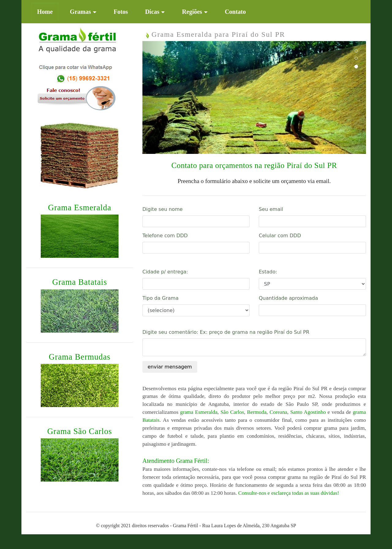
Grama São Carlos (79, 431)
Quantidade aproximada (288, 298)
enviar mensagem (170, 367)
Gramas (80, 12)
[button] (159, 97)
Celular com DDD (280, 236)
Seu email (271, 209)
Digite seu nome (162, 209)
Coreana (278, 412)
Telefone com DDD (165, 236)
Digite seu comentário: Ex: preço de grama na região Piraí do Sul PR (226, 332)
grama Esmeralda (199, 412)
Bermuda (257, 412)
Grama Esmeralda (80, 208)
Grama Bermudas (79, 357)
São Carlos (232, 412)
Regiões (192, 12)
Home (48, 11)
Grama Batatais (79, 282)
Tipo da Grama (160, 298)
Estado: (268, 272)
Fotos (121, 12)
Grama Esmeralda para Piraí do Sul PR (215, 34)
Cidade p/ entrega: (165, 272)
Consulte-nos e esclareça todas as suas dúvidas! (289, 493)
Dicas (152, 12)
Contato (235, 12)
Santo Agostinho (308, 412)
